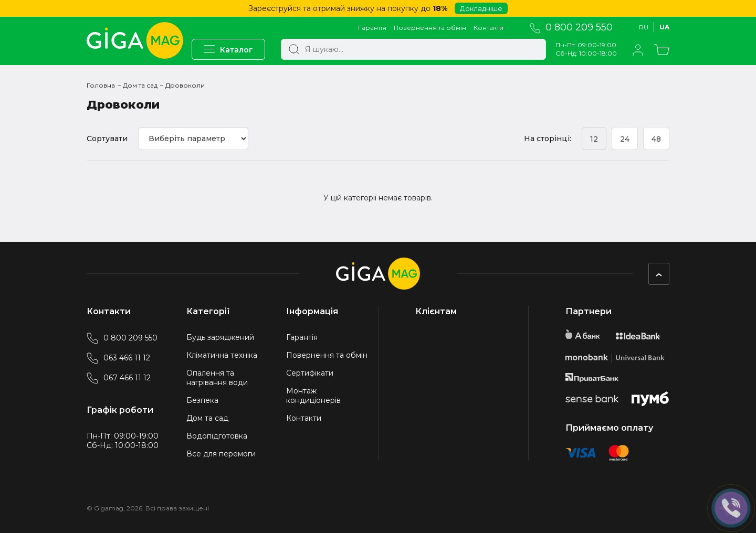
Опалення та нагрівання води (217, 378)
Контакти (489, 28)
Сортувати (107, 138)
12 (594, 139)
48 (656, 139)
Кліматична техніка (222, 355)
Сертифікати (310, 373)
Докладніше (481, 8)
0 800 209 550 (571, 28)
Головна (101, 85)
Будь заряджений (220, 337)
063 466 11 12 (118, 358)
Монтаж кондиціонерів (313, 396)
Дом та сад (140, 85)
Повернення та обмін (430, 28)
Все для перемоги (221, 454)
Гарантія (372, 28)
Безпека (202, 400)
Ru (644, 27)
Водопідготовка (217, 436)
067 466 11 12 (119, 378)
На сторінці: (548, 138)
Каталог (228, 50)
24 (625, 139)
